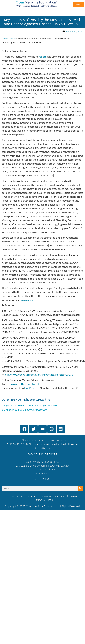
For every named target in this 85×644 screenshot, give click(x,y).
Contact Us (43, 479)
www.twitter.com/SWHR (25, 384)
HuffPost (29, 388)
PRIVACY (17, 496)
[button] (42, 13)
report (42, 57)
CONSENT (45, 496)
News (13, 39)
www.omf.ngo (29, 300)
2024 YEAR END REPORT (42, 454)
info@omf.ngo (43, 473)
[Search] (81, 488)
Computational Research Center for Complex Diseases (29, 405)
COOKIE (30, 496)
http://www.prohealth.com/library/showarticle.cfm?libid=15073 (39, 375)
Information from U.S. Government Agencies (24, 410)
